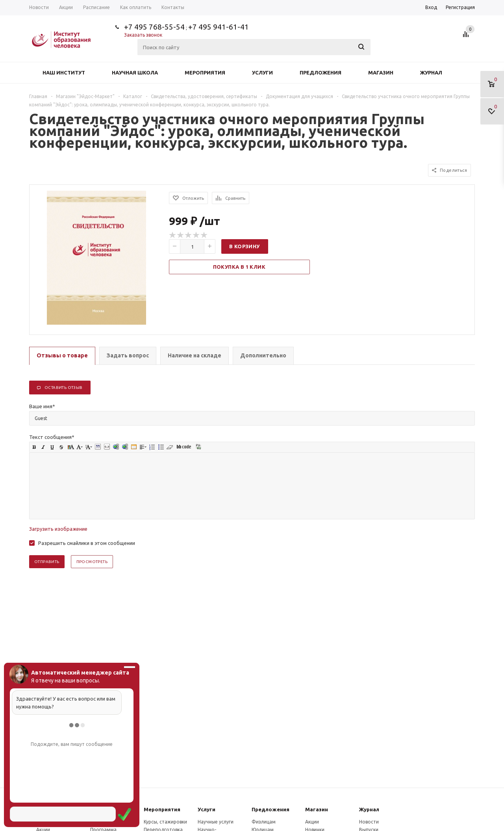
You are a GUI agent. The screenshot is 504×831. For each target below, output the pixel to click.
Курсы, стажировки (165, 822)
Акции (312, 822)
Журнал (431, 73)
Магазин (381, 73)
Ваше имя (42, 406)
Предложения (321, 73)
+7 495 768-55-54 (154, 27)
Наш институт (64, 73)
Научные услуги (216, 822)
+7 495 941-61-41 (219, 27)
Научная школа (135, 73)
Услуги (262, 73)
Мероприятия (205, 73)
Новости (369, 822)
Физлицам (264, 822)
